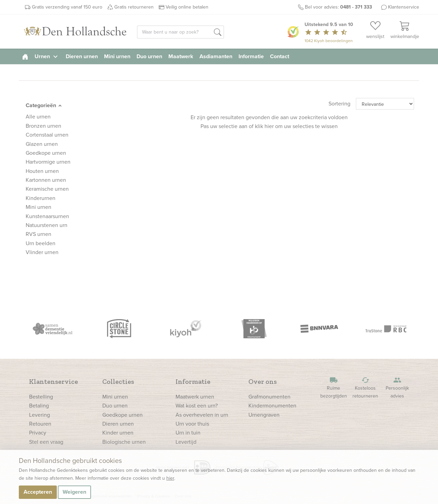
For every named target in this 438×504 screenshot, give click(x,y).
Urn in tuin (188, 433)
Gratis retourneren (134, 7)
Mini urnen (117, 56)
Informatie (251, 56)
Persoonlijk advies (397, 388)
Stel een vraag (46, 442)
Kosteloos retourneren (365, 388)
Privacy (38, 433)
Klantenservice (404, 7)
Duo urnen (149, 56)
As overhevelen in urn (202, 415)
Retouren (40, 424)
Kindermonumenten (272, 406)
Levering (40, 415)
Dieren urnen (82, 56)
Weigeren (74, 492)
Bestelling (41, 397)
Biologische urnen (124, 442)
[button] (218, 33)
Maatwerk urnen (195, 397)
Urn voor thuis (192, 424)
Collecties (118, 381)
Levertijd (186, 442)
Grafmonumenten (269, 397)
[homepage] (25, 56)
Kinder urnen (118, 433)
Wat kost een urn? (197, 406)
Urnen (47, 56)
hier (170, 478)
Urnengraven (264, 415)
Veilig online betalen (187, 7)
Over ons (263, 381)
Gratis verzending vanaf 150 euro (67, 7)
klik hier (264, 126)
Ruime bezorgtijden (334, 388)
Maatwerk (181, 56)
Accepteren (38, 492)
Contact (280, 56)
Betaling (39, 406)
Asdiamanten (216, 56)
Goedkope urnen (123, 415)
